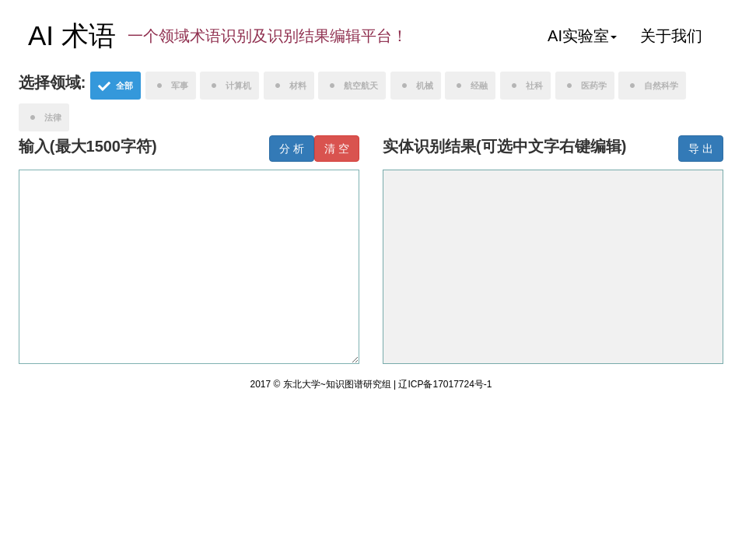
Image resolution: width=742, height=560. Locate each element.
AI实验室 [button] (582, 36)
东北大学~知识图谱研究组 (338, 384)
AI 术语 (72, 35)
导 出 (701, 149)
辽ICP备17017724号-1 (445, 384)
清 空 (337, 149)
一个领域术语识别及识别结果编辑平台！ (268, 36)
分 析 (292, 149)
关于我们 (671, 36)
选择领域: (52, 82)
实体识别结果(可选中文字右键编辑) (504, 146)
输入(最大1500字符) (88, 146)
